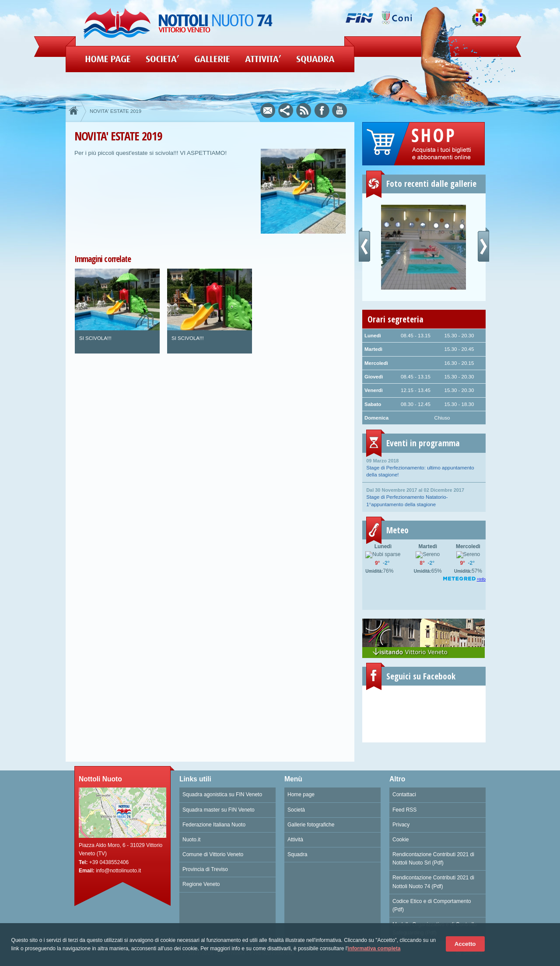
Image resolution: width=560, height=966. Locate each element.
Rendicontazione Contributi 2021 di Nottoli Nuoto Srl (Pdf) (433, 859)
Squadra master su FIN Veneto (219, 810)
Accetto (465, 944)
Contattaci (404, 794)
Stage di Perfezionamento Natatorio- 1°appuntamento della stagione (424, 497)
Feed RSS (404, 810)
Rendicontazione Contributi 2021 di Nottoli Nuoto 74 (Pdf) (433, 882)
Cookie (401, 840)
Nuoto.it (191, 840)
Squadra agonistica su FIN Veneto (222, 794)
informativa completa (374, 948)
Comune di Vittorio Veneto (213, 854)
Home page (301, 794)
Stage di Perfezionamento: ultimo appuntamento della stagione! (424, 467)
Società (296, 810)
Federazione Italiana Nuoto (214, 825)
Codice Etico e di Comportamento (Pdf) (432, 905)
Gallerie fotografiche (311, 825)
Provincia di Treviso (205, 869)
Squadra (297, 854)
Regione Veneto (201, 884)
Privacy (401, 825)
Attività (295, 840)
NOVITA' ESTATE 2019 (115, 111)
